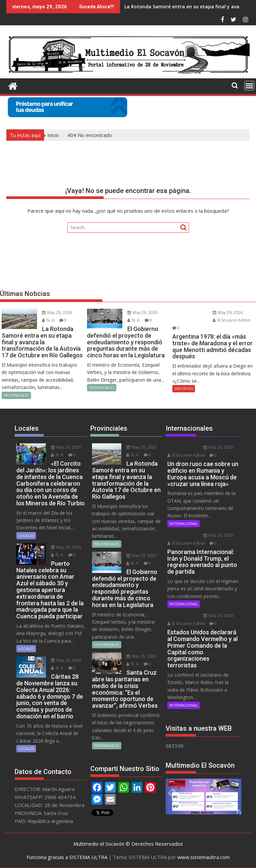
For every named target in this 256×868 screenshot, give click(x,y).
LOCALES (26, 535)
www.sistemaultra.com (203, 857)
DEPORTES (184, 388)
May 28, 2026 (66, 660)
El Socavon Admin (232, 320)
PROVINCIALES (16, 395)
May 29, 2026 (57, 312)
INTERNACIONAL (184, 523)
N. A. (49, 320)
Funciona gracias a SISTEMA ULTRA (67, 857)
